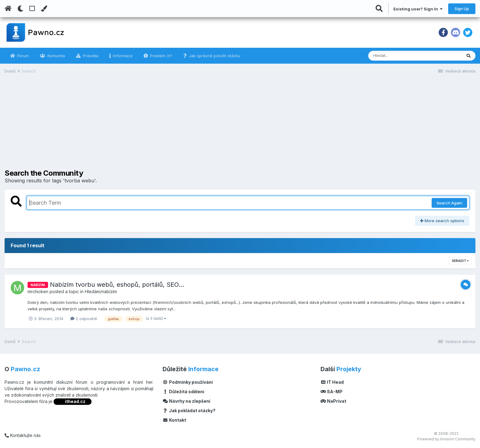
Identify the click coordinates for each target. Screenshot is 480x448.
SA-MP (332, 392)
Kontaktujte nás (23, 435)
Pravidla (90, 56)
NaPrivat (333, 401)
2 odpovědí (84, 319)
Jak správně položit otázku (214, 56)
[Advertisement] (240, 126)
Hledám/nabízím (101, 291)
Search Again (449, 203)
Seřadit (460, 261)
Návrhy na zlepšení (186, 401)
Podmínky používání (188, 382)
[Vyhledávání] (398, 56)
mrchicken (38, 291)
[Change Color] (44, 9)
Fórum (22, 56)
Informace (122, 56)
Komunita (56, 56)
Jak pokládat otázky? (189, 411)
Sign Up (462, 9)
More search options (442, 221)
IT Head (332, 382)
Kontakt (174, 420)
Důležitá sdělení (183, 392)
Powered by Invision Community (446, 439)
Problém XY (161, 56)
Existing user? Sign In (418, 9)
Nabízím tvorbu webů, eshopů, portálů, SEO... (117, 285)
